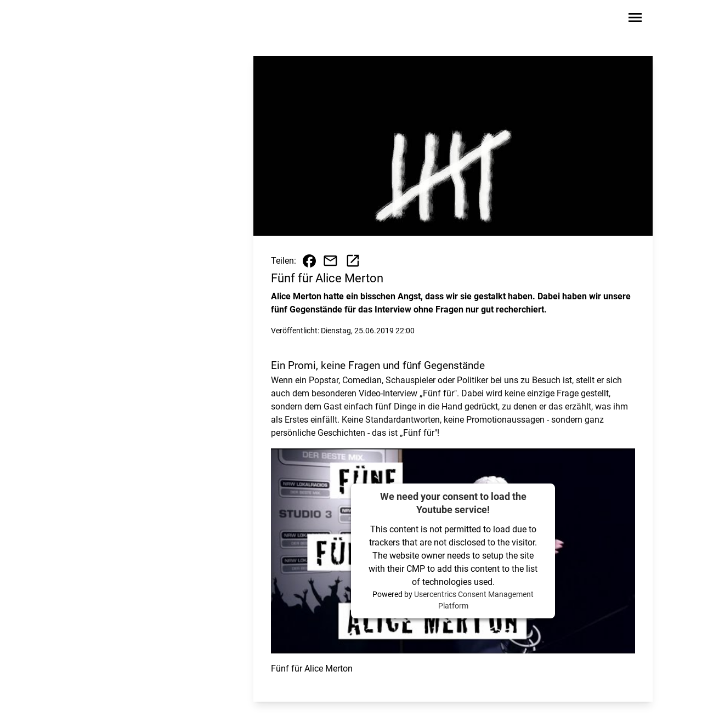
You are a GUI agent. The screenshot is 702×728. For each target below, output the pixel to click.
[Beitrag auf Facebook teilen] (309, 261)
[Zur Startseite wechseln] (84, 20)
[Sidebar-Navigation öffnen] (635, 19)
